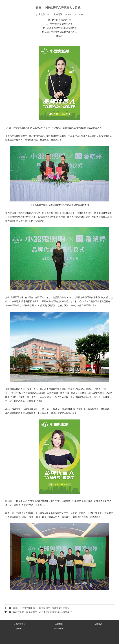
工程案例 (59, 624)
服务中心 (20, 629)
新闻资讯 (98, 624)
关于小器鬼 (59, 629)
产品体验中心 (20, 624)
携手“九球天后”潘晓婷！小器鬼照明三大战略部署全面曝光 (41, 608)
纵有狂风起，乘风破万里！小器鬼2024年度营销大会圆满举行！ (44, 612)
